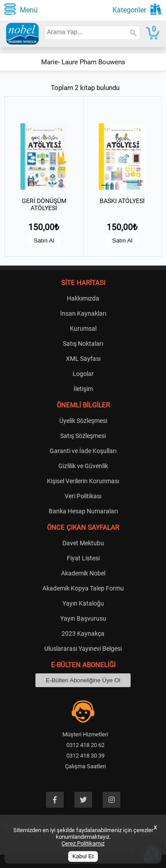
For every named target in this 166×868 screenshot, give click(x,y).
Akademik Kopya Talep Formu (83, 588)
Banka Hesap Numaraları (83, 511)
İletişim (83, 389)
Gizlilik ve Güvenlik (83, 466)
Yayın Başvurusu (83, 618)
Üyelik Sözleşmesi (83, 421)
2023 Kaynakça (83, 633)
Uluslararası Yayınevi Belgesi (83, 649)
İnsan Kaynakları (83, 313)
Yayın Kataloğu (83, 603)
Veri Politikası (83, 496)
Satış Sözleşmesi (83, 436)
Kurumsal (83, 328)
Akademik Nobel (83, 573)
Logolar (83, 374)
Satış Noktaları (83, 344)
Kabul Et (83, 856)
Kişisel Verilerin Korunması (83, 481)
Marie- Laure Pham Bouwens (83, 62)
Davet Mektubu (83, 543)
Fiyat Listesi (83, 558)
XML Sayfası (83, 359)
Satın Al (44, 240)
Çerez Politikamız (83, 843)
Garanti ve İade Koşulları (83, 451)
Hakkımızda (83, 298)
